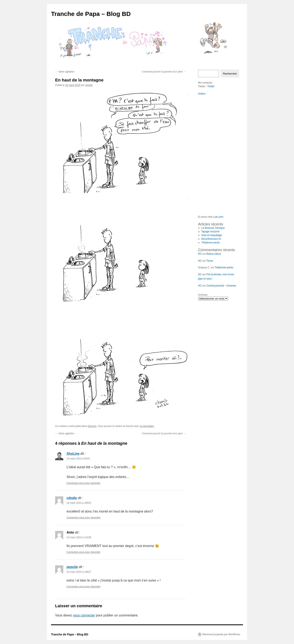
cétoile (72, 498)
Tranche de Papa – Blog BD (91, 14)
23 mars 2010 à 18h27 (79, 572)
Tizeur (210, 261)
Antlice (202, 94)
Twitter (211, 86)
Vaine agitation (65, 72)
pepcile (72, 567)
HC (200, 254)
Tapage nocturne (210, 232)
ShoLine (73, 454)
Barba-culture (214, 254)
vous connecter (84, 615)
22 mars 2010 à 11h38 (79, 537)
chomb (89, 85)
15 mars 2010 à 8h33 (78, 459)
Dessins (92, 426)
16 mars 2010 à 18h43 (79, 503)
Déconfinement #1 (211, 239)
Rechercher (230, 74)
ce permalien (147, 426)
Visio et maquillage (212, 235)
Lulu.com (218, 217)
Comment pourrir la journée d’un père (164, 72)
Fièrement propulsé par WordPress (221, 634)
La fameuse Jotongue (213, 228)
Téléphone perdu (211, 243)
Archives (203, 295)
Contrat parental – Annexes (221, 286)
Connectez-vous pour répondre (83, 483)
